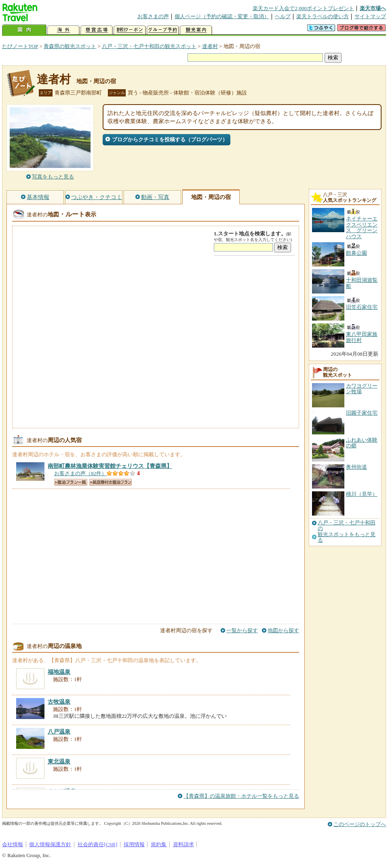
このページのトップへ (360, 824)
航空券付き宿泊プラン (111, 482)
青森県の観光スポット (70, 46)
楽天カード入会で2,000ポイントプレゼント (303, 8)
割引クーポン (130, 30)
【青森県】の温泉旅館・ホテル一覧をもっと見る (241, 796)
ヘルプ (283, 16)
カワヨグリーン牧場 (362, 389)
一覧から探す (242, 630)
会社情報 (13, 844)
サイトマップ (370, 16)
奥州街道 (356, 467)
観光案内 (196, 30)
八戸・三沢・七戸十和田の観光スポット (149, 46)
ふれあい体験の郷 (362, 443)
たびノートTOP (20, 46)
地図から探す (283, 630)
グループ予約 (163, 30)
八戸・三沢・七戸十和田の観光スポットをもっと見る (347, 531)
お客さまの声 (153, 16)
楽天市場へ (373, 8)
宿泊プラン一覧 (71, 482)
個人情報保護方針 (50, 844)
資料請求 (183, 844)
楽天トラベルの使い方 (323, 16)
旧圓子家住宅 (362, 413)
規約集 (159, 844)
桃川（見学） (362, 494)
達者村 (210, 46)
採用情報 (134, 844)
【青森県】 (110, 466)
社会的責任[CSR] (98, 844)
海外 (63, 30)
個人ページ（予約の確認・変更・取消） (222, 16)
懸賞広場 (97, 30)
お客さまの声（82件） (80, 473)
